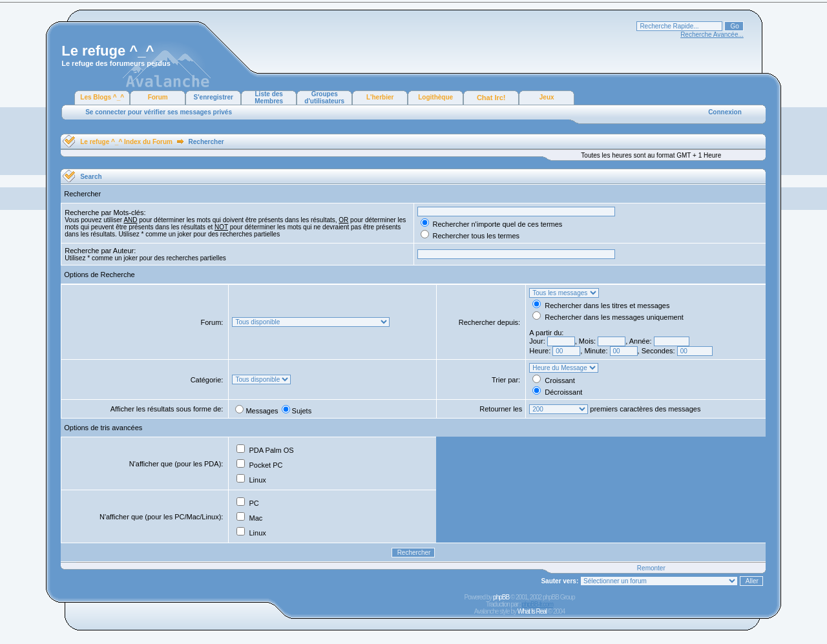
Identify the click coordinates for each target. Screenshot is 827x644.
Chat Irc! (491, 98)
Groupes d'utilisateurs (324, 98)
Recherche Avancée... (712, 35)
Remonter (651, 568)
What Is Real (532, 611)
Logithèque (435, 97)
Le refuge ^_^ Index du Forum (126, 142)
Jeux (547, 97)
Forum (158, 97)
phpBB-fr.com (537, 604)
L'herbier (380, 97)
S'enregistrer (214, 97)
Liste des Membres (269, 98)
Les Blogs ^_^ (102, 97)
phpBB (501, 597)
